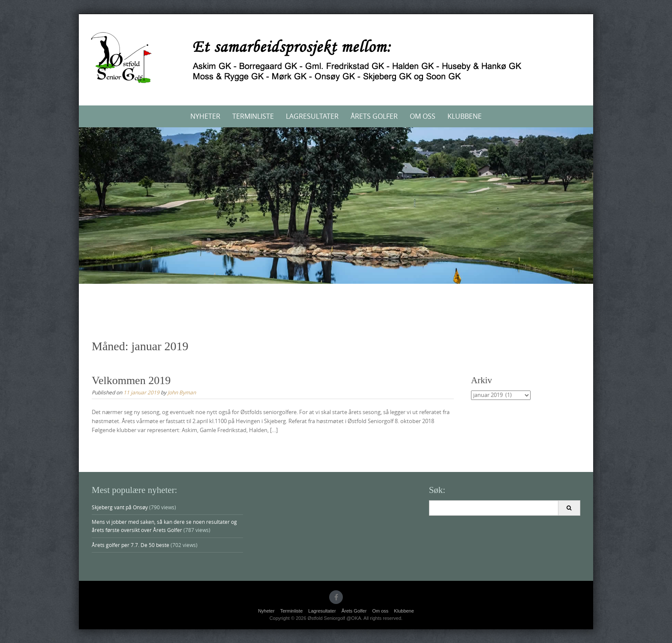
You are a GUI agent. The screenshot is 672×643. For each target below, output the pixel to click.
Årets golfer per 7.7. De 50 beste (130, 545)
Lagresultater (312, 116)
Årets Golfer (374, 116)
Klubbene (465, 116)
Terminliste (253, 116)
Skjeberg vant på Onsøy (120, 507)
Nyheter (205, 116)
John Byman (182, 392)
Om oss (423, 116)
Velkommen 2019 (131, 380)
